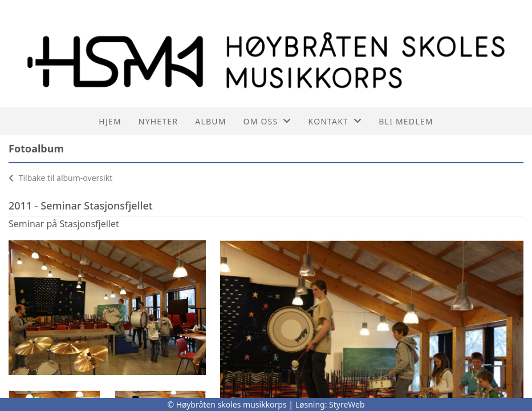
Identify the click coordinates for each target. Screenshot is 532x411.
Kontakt (335, 121)
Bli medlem (406, 121)
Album (210, 121)
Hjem (110, 121)
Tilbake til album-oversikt (60, 178)
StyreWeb (347, 404)
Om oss (267, 121)
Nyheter (158, 121)
